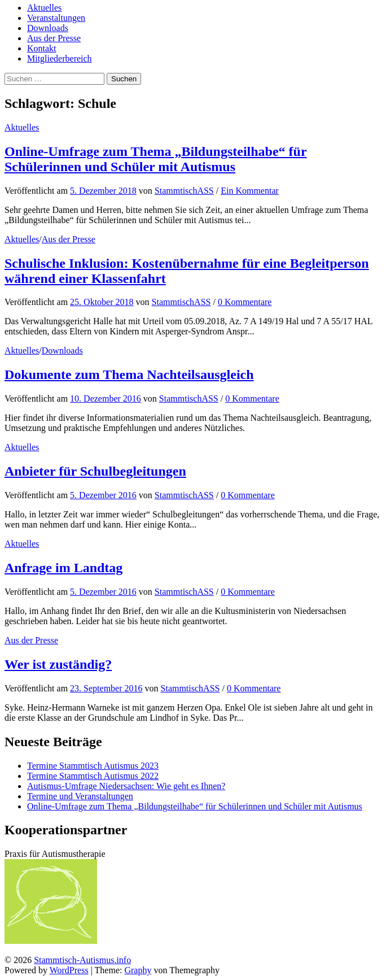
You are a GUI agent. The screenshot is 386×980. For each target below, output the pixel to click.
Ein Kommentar (250, 191)
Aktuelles (44, 8)
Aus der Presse (54, 38)
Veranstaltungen (56, 18)
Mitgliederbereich (60, 58)
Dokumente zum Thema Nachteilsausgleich (129, 374)
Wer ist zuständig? (58, 664)
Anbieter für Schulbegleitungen (95, 471)
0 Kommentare (245, 302)
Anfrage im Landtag (63, 568)
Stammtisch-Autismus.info (82, 960)
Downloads (48, 28)
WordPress (69, 970)
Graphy (138, 970)
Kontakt (42, 48)
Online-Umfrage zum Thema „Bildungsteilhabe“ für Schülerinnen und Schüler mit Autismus (156, 159)
